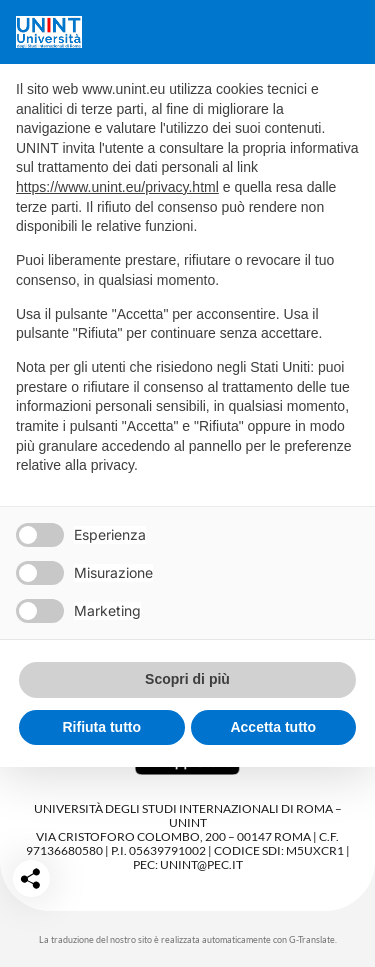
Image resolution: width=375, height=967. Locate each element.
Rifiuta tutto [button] (101, 727)
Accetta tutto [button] (273, 727)
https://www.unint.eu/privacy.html (117, 187)
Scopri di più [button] (187, 679)
